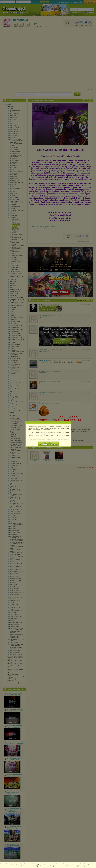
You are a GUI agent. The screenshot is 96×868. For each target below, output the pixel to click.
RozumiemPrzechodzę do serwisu (48, 444)
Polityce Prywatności (84, 866)
